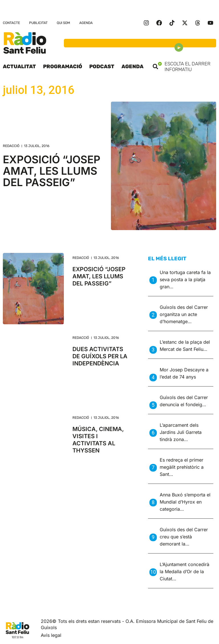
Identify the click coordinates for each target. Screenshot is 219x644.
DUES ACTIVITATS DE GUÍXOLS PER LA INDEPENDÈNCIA (100, 356)
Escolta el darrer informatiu (187, 67)
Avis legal (51, 635)
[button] (155, 67)
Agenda (86, 23)
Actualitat (19, 67)
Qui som (63, 23)
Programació (63, 67)
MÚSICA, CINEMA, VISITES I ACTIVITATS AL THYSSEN (98, 440)
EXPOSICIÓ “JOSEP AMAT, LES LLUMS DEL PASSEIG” (52, 171)
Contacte (11, 23)
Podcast (102, 67)
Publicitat (38, 23)
